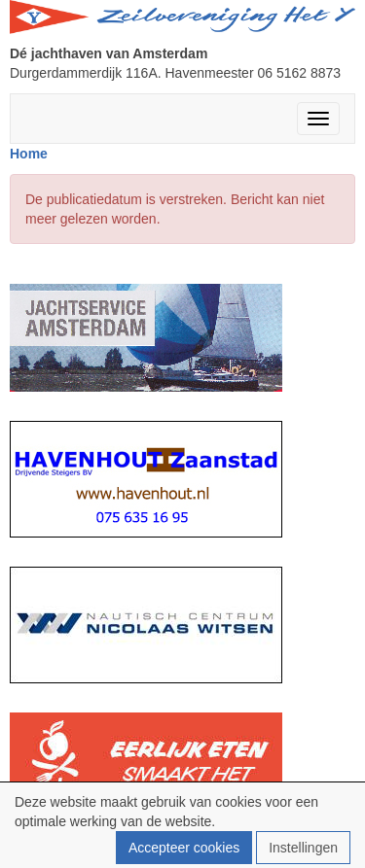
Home (29, 154)
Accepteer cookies (184, 848)
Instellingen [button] (303, 848)
